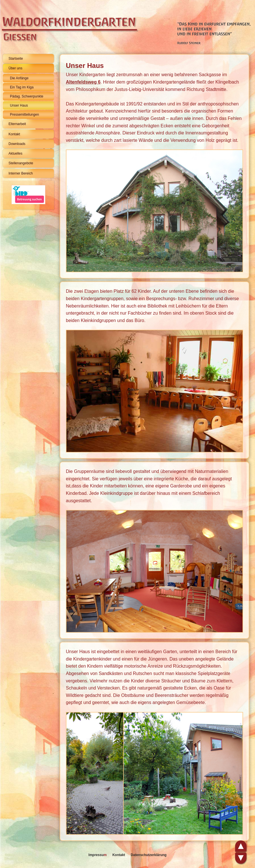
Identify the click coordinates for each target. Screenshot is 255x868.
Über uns (15, 68)
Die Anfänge (19, 78)
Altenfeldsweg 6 (83, 82)
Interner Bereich (21, 173)
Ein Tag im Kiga (22, 87)
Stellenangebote (21, 163)
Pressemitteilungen (24, 115)
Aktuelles (15, 153)
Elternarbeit (17, 124)
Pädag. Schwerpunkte (27, 96)
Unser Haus (19, 105)
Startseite (16, 59)
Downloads (17, 144)
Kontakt (14, 134)
